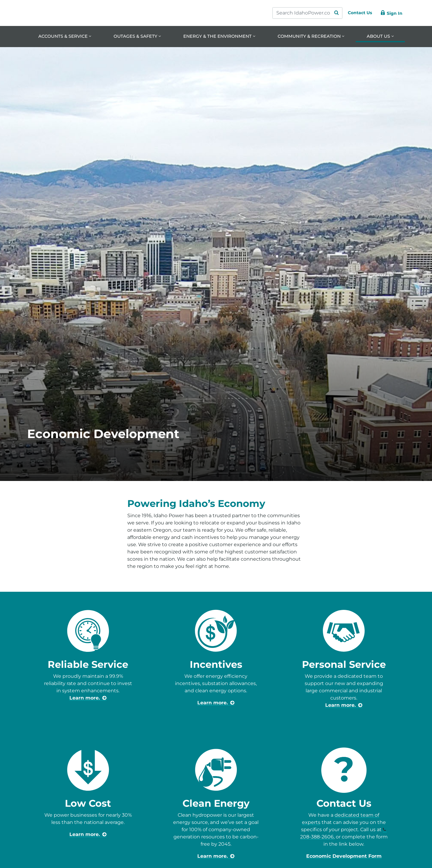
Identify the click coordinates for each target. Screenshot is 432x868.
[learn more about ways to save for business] (216, 857)
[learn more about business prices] (88, 835)
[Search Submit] (331, 13)
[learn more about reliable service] (88, 698)
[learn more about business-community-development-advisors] (344, 705)
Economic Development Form (344, 857)
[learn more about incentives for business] (216, 703)
